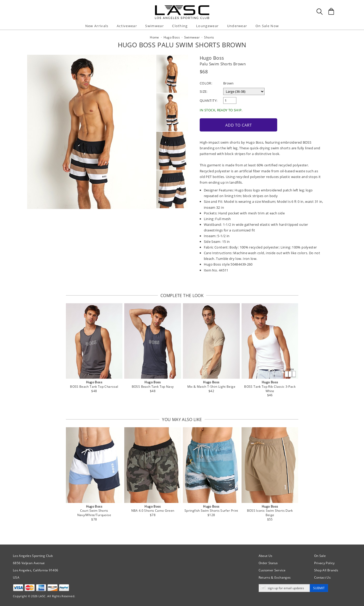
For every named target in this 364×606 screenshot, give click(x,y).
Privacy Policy (324, 562)
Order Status (268, 562)
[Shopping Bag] (331, 11)
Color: (206, 83)
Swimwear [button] (154, 26)
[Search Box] (320, 12)
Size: (204, 91)
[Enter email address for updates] (284, 588)
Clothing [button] (180, 26)
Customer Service (272, 570)
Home (154, 37)
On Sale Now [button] (267, 26)
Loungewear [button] (207, 26)
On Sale (320, 555)
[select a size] (244, 91)
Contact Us (323, 577)
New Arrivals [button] (97, 26)
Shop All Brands (326, 570)
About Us (266, 555)
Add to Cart (236, 125)
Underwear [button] (237, 26)
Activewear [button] (127, 26)
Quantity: (208, 100)
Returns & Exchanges (275, 577)
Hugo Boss (212, 58)
